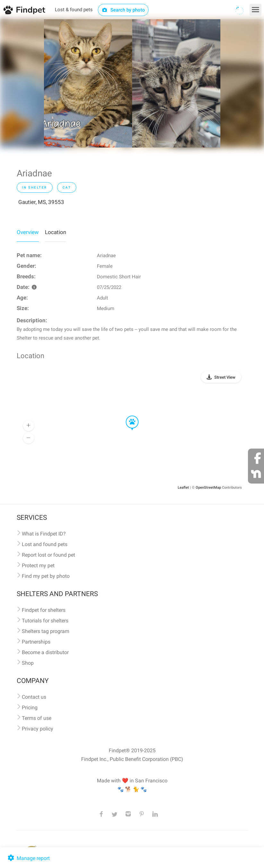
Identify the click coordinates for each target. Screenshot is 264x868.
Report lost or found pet (48, 555)
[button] (128, 416)
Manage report (28, 858)
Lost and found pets (45, 544)
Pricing (30, 708)
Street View (225, 377)
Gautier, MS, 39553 (41, 202)
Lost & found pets (74, 10)
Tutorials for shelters (45, 621)
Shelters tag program (46, 631)
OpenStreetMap (208, 488)
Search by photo (123, 10)
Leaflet (183, 488)
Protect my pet (38, 565)
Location (55, 232)
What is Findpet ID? (44, 534)
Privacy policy (38, 729)
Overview (28, 232)
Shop (28, 663)
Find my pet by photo (46, 576)
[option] (88, 83)
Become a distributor (45, 652)
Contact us (34, 697)
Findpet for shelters (44, 610)
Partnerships (36, 642)
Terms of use (37, 718)
